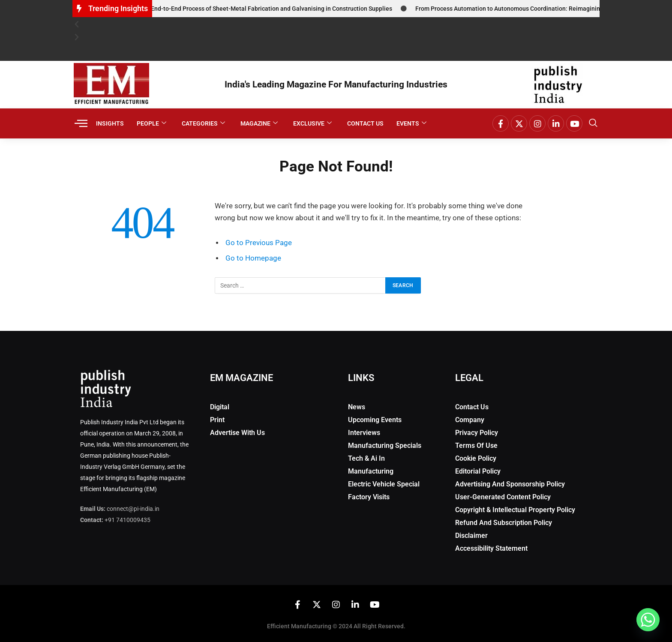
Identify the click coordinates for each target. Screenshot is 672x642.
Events (411, 124)
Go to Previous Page (259, 243)
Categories (203, 124)
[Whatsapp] (648, 620)
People (151, 124)
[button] (336, 24)
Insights (110, 123)
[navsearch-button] (593, 123)
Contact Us (365, 123)
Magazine (259, 124)
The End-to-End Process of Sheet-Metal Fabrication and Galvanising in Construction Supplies (270, 9)
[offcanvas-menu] (81, 124)
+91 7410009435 (127, 520)
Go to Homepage (253, 258)
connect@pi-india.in (133, 509)
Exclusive (312, 124)
